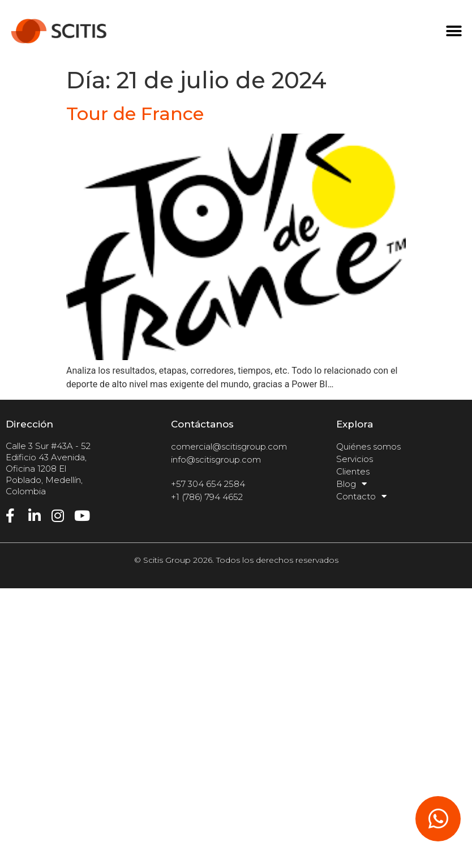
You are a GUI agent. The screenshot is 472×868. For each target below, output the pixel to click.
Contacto (361, 497)
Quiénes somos (368, 446)
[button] (454, 31)
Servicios (355, 459)
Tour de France (135, 114)
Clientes (353, 471)
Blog (351, 484)
